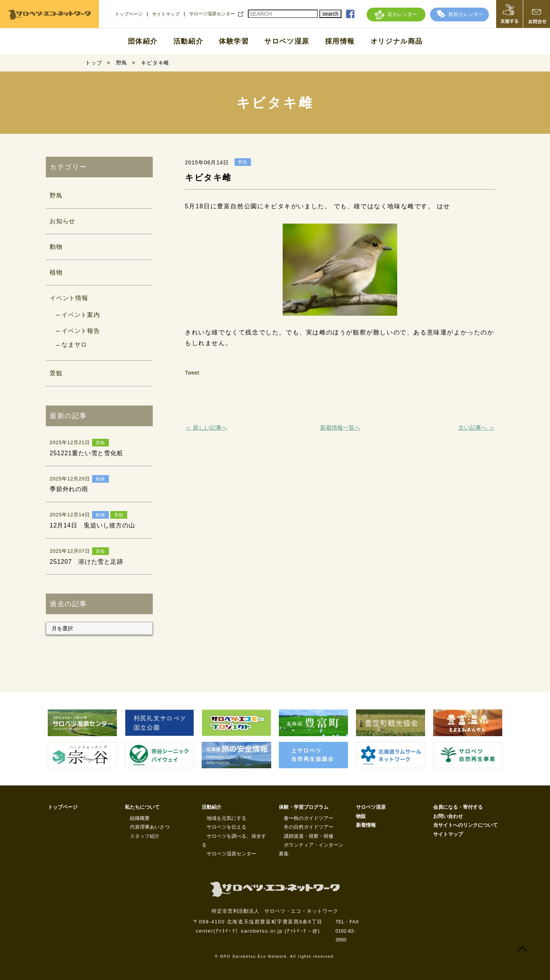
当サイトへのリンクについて (465, 825)
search (330, 14)
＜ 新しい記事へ (206, 428)
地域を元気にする (226, 818)
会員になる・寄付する (458, 807)
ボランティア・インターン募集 (311, 849)
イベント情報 (69, 298)
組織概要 (140, 818)
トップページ (129, 14)
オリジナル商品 (397, 41)
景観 (56, 373)
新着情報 (366, 825)
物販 (361, 816)
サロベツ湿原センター (212, 14)
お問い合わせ (448, 816)
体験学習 (234, 41)
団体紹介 (143, 41)
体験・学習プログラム (304, 807)
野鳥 (56, 196)
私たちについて (142, 807)
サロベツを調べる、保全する (234, 840)
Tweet (192, 373)
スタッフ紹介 (145, 836)
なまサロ (74, 345)
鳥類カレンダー (459, 14)
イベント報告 (81, 331)
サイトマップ (166, 14)
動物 (56, 247)
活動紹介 (188, 41)
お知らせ (62, 221)
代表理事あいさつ (150, 827)
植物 (56, 272)
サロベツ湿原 (287, 41)
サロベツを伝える (226, 827)
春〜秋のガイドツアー (309, 818)
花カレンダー (396, 14)
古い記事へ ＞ (476, 428)
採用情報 (340, 41)
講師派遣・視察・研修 (309, 836)
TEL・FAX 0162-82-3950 (347, 931)
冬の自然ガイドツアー (309, 827)
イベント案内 (81, 315)
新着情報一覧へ (340, 428)
